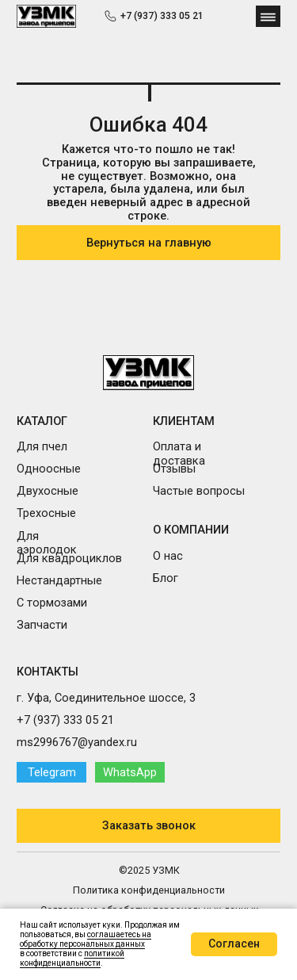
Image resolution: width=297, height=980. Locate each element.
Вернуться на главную (149, 243)
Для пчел (42, 446)
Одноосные (49, 469)
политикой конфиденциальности (72, 958)
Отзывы (174, 469)
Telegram (52, 772)
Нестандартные (59, 580)
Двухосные (48, 491)
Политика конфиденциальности (149, 890)
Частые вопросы (199, 491)
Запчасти (42, 625)
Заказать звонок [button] (149, 825)
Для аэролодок (47, 543)
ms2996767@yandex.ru (77, 742)
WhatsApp (130, 772)
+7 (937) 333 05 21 (162, 15)
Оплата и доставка (179, 454)
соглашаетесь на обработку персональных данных (86, 939)
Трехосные (46, 513)
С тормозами (52, 603)
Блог (166, 578)
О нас (168, 556)
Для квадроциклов (69, 558)
